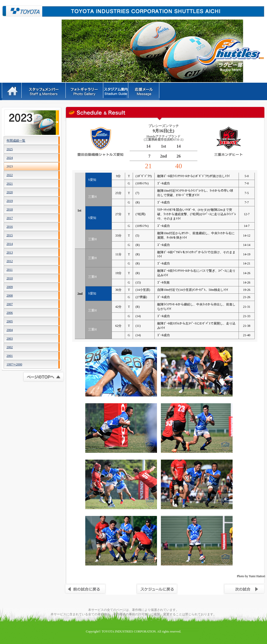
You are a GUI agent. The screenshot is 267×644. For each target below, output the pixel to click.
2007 (10, 304)
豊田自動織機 (22, 11)
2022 (10, 175)
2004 (10, 330)
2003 (10, 339)
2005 (10, 321)
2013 (10, 252)
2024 (10, 158)
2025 (10, 149)
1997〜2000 (14, 364)
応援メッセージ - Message (144, 91)
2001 (10, 356)
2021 (10, 184)
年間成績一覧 (16, 141)
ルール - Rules (116, 91)
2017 (10, 218)
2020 (10, 192)
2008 (10, 296)
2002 (10, 347)
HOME (12, 91)
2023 (10, 166)
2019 (10, 201)
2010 (10, 278)
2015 (10, 235)
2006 (10, 313)
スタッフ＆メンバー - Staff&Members (44, 91)
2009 (10, 287)
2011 (10, 270)
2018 (10, 209)
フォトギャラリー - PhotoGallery (85, 91)
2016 (10, 227)
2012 (10, 261)
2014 (10, 244)
